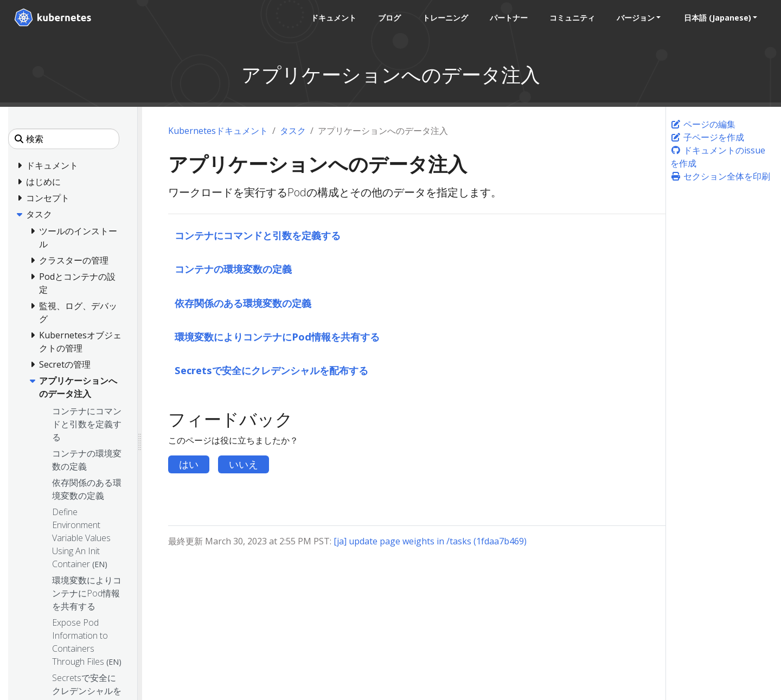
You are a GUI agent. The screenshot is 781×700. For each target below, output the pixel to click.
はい (189, 464)
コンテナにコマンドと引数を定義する (258, 235)
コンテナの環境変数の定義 (233, 269)
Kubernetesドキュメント (218, 131)
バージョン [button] (633, 18)
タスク (293, 131)
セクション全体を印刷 (720, 176)
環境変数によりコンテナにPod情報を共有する (277, 336)
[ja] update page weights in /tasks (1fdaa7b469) (430, 541)
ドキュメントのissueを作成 (718, 157)
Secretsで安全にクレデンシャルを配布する (271, 370)
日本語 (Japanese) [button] (715, 18)
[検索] (64, 139)
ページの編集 (703, 124)
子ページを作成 (707, 137)
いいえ (244, 464)
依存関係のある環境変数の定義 (243, 303)
